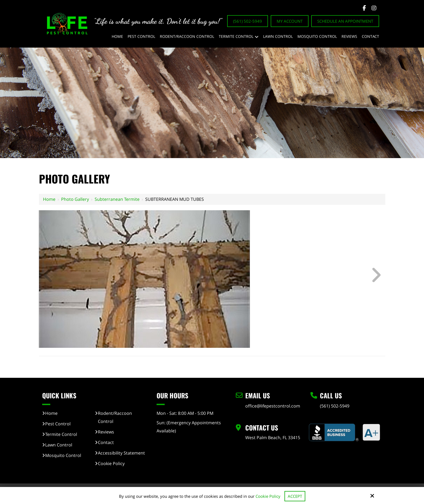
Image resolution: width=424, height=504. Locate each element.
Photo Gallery (75, 199)
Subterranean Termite (117, 199)
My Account (290, 21)
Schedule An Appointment (345, 21)
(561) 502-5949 (248, 21)
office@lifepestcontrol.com (273, 406)
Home (49, 199)
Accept (295, 496)
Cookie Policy (268, 496)
